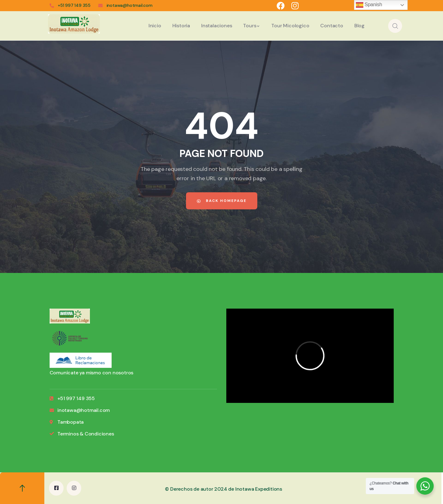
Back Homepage (222, 201)
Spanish (369, 5)
